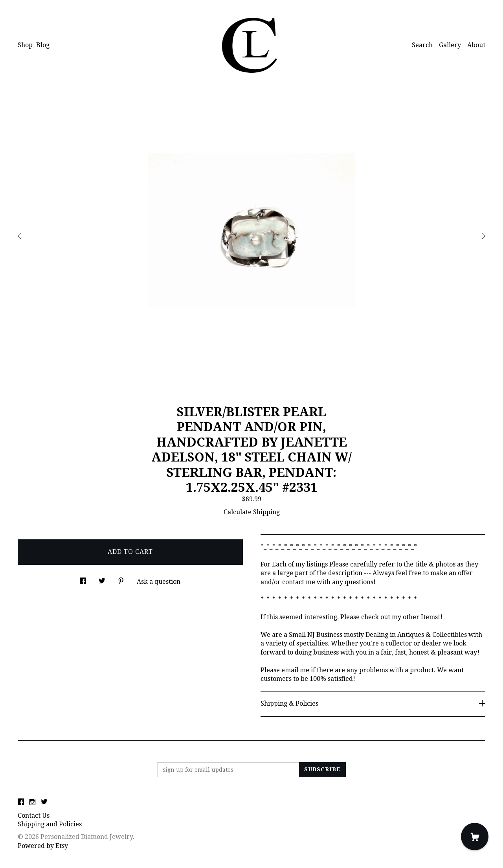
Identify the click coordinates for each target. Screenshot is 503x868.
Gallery (450, 45)
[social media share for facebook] (83, 579)
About (476, 45)
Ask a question (159, 582)
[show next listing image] (466, 234)
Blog (43, 45)
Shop (25, 45)
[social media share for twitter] (102, 579)
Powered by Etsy (43, 846)
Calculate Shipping (252, 512)
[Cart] (475, 837)
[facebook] (21, 803)
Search (422, 45)
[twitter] (44, 803)
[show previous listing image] (37, 234)
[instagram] (32, 803)
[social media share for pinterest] (121, 579)
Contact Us (34, 816)
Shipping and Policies (50, 824)
